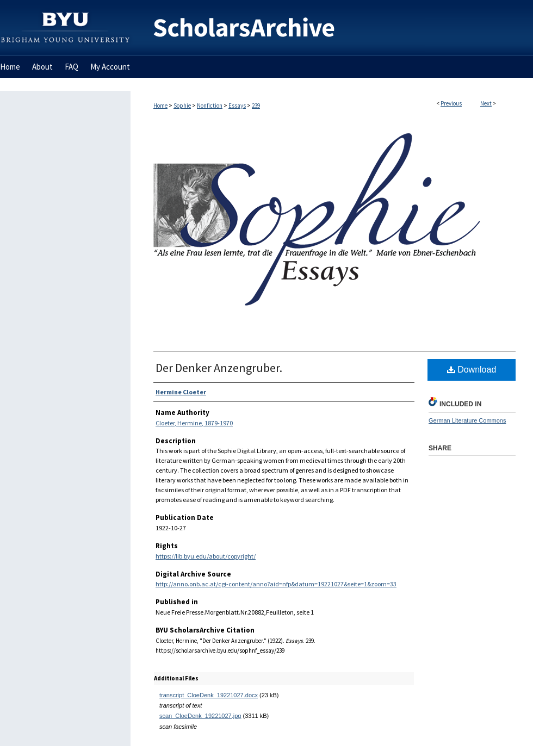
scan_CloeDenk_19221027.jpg (200, 716)
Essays (237, 106)
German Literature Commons (467, 420)
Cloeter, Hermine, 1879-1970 (194, 423)
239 (256, 106)
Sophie (182, 106)
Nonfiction (210, 106)
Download (472, 370)
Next (486, 103)
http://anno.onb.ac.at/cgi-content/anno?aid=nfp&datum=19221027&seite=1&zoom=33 (276, 584)
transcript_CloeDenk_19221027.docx (209, 695)
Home (160, 106)
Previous (451, 103)
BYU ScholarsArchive (332, 28)
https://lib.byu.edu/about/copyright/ (206, 556)
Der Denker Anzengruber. (219, 368)
